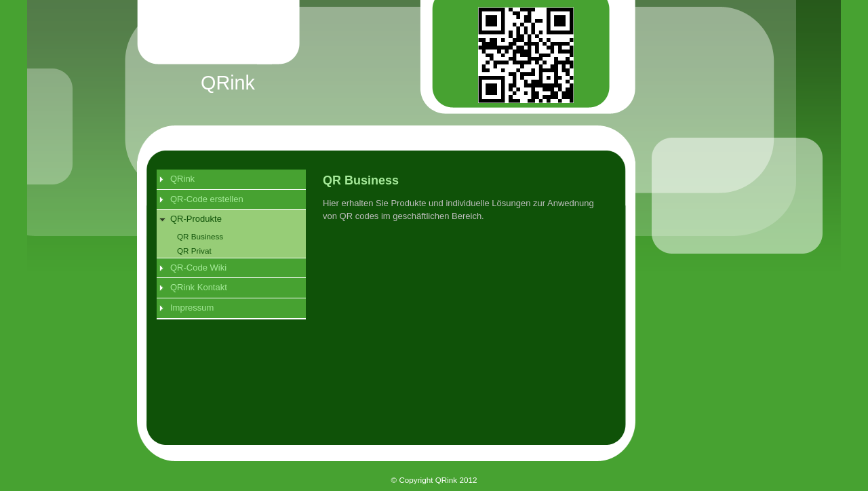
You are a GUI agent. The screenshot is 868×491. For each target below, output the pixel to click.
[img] (448, 72)
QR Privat (194, 251)
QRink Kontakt (199, 287)
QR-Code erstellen (207, 199)
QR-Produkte (196, 219)
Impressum (192, 308)
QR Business (200, 236)
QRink (182, 179)
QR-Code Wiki (198, 268)
